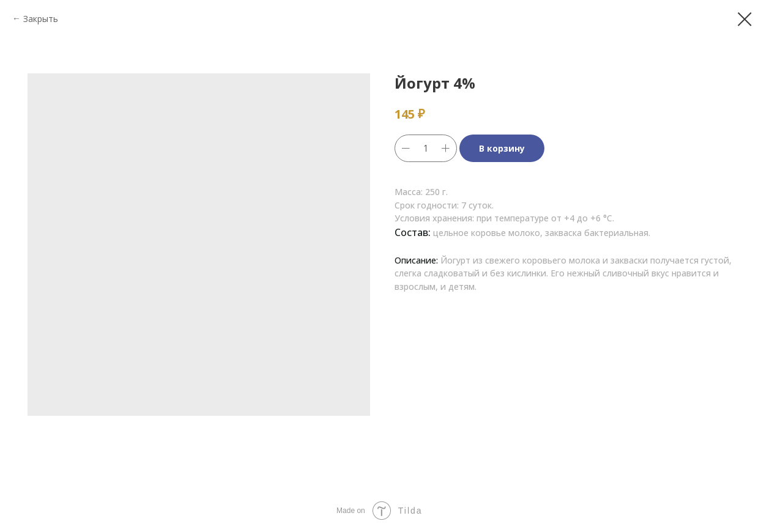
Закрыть (41, 19)
